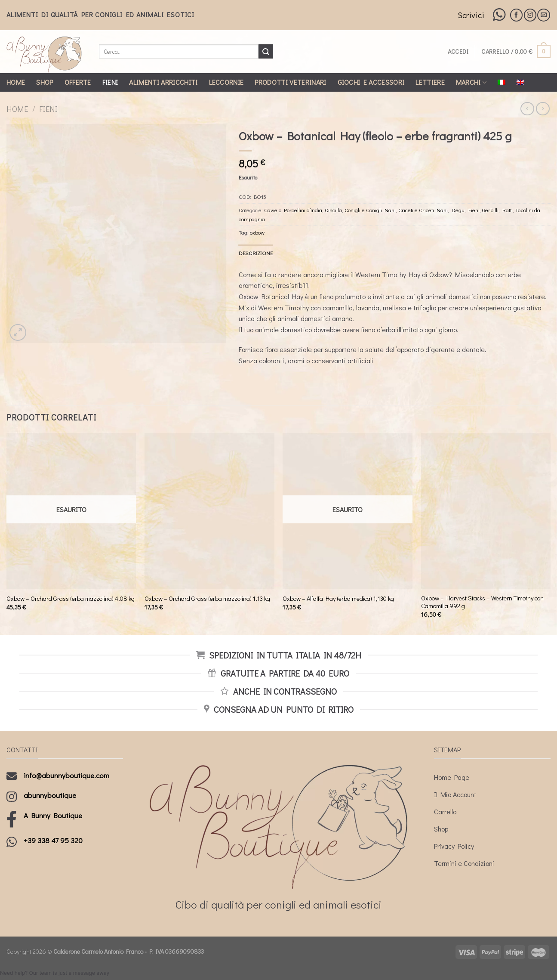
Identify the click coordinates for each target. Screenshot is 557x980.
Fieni (110, 82)
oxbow (257, 232)
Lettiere (430, 82)
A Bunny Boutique (53, 815)
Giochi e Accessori (371, 82)
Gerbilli (490, 210)
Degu (458, 210)
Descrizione (256, 253)
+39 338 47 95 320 (53, 840)
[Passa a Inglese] (520, 82)
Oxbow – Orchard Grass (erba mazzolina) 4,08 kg (71, 599)
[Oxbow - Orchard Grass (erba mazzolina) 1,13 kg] (209, 511)
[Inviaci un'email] (543, 15)
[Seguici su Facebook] (516, 15)
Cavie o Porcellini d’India (293, 210)
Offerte (78, 82)
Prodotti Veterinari (290, 82)
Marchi (471, 82)
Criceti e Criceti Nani (423, 210)
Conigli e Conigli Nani (370, 210)
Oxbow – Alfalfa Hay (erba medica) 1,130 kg (338, 599)
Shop (45, 82)
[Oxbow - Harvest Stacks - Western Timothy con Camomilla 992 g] (486, 511)
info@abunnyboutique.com (66, 775)
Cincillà (333, 210)
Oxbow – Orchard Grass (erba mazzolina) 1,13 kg (207, 599)
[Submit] (266, 52)
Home (16, 82)
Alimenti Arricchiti (163, 82)
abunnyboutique (50, 795)
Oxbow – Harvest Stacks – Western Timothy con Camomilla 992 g (482, 602)
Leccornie (226, 82)
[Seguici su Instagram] (530, 15)
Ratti (508, 210)
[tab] (256, 253)
